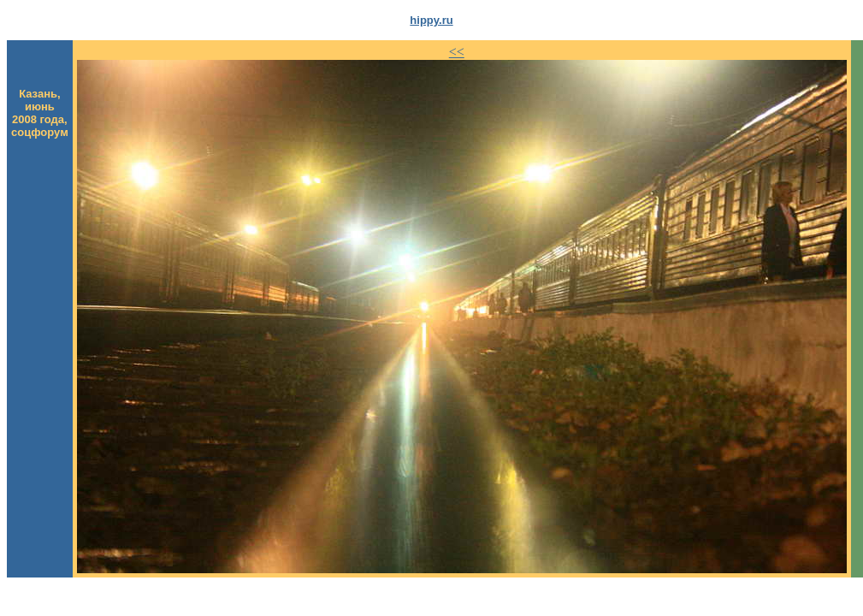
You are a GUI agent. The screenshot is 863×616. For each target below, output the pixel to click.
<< (457, 52)
